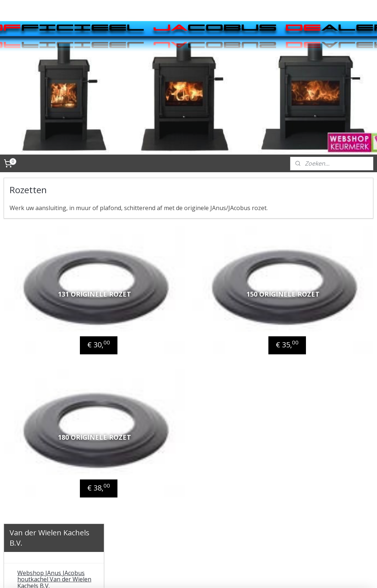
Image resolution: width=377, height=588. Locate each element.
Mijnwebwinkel (293, 575)
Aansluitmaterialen (43, 302)
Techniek (30, 389)
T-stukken (38, 364)
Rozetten (36, 327)
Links (25, 470)
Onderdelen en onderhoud (54, 376)
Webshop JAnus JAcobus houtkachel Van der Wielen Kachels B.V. (54, 233)
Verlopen (36, 339)
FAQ (23, 490)
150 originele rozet (310, 283)
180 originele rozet (175, 386)
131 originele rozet (175, 283)
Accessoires (33, 290)
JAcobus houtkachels (46, 252)
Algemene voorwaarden (50, 446)
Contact (28, 413)
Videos (27, 425)
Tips (23, 401)
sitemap (185, 575)
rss (201, 575)
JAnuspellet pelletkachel (50, 277)
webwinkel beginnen (229, 575)
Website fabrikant (42, 458)
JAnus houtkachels (43, 265)
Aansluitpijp (40, 314)
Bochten (35, 351)
